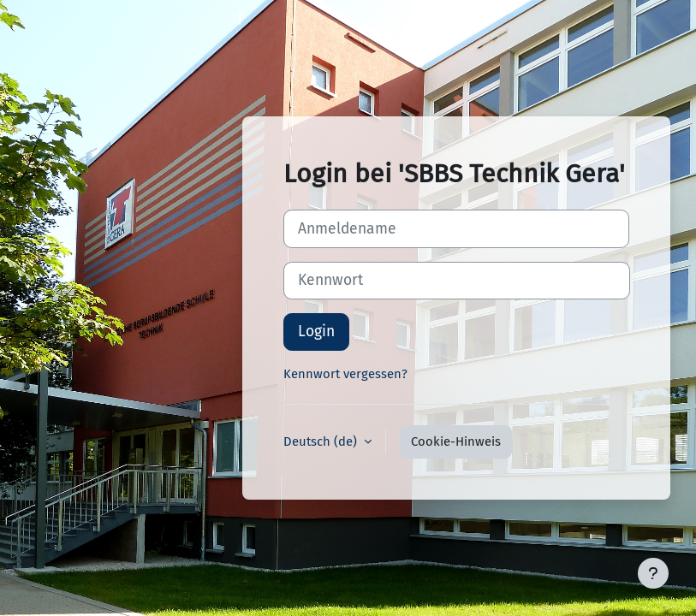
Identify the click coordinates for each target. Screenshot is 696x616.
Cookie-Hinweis (456, 441)
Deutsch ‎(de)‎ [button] (322, 441)
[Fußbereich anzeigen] (653, 573)
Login (316, 332)
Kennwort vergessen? (345, 374)
